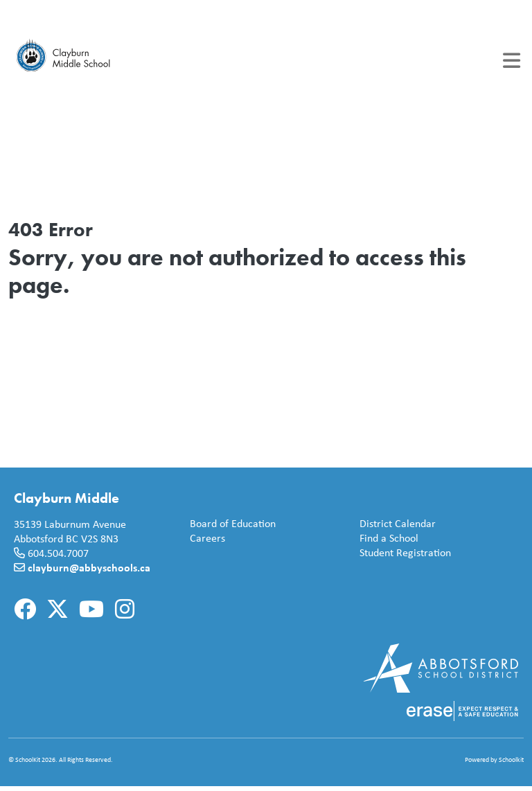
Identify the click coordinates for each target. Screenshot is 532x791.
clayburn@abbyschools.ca (89, 567)
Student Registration (402, 553)
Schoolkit (511, 759)
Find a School (386, 539)
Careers (205, 539)
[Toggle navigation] (512, 61)
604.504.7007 (58, 553)
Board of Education (230, 524)
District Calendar (395, 524)
